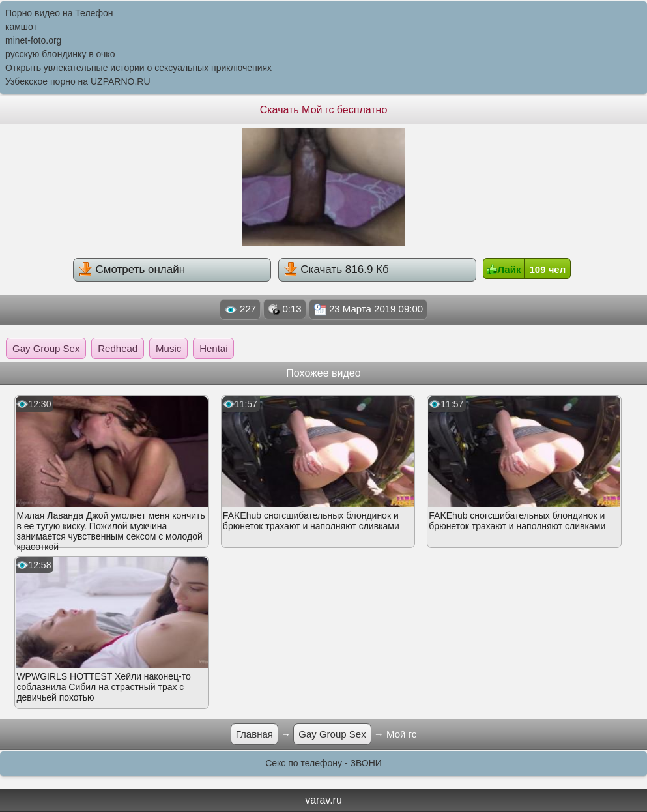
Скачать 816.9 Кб (336, 269)
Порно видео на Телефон (59, 13)
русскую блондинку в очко (60, 54)
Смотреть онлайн (132, 269)
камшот (21, 27)
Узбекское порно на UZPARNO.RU (78, 81)
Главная (254, 734)
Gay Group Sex (46, 348)
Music (168, 348)
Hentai (213, 348)
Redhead (118, 348)
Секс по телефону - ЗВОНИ (323, 763)
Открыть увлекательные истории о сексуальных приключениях (138, 68)
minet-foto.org (33, 40)
